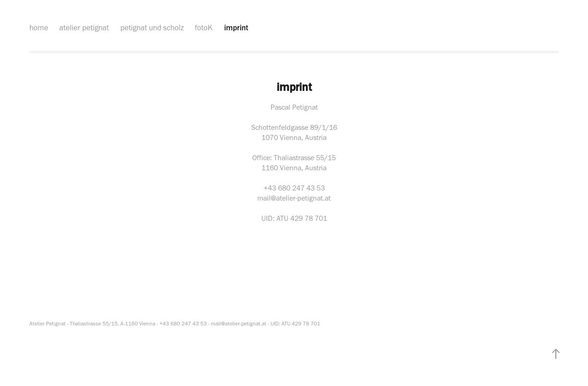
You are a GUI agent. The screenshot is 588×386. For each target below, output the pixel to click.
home (39, 28)
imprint (236, 28)
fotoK (204, 28)
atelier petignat (84, 28)
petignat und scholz (152, 28)
